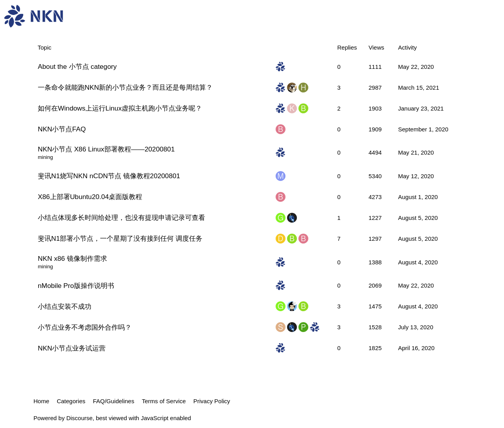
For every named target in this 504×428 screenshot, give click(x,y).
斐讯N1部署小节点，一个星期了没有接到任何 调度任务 (120, 238)
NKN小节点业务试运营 (72, 348)
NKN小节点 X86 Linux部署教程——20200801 (106, 149)
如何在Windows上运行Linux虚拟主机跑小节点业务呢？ (120, 108)
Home (41, 401)
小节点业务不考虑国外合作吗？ (85, 327)
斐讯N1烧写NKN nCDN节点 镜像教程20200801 (109, 176)
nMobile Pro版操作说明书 (76, 286)
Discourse (79, 418)
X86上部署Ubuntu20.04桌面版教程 (90, 197)
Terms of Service (164, 401)
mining (45, 157)
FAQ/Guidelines (114, 401)
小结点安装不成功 (65, 306)
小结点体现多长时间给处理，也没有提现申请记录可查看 (121, 218)
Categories (71, 401)
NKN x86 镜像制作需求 (72, 258)
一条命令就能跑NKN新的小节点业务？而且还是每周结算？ (125, 87)
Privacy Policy (212, 401)
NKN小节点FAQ (62, 129)
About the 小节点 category (77, 66)
